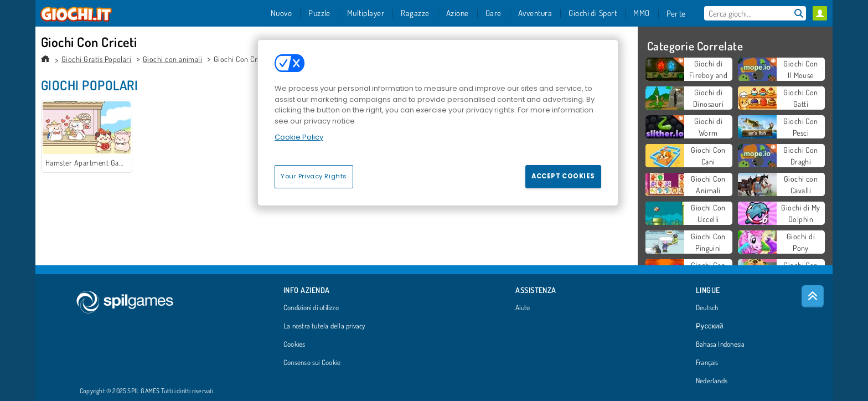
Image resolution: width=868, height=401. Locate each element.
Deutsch (707, 308)
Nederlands (712, 381)
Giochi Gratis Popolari (97, 59)
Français (707, 363)
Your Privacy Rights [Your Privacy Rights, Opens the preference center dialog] (314, 176)
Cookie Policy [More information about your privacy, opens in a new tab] (299, 137)
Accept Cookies (563, 176)
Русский (710, 326)
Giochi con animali (173, 59)
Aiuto (523, 308)
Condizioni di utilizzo (311, 308)
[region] (438, 122)
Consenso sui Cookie (312, 363)
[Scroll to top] (813, 296)
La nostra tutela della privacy (324, 326)
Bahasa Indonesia (720, 345)
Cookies (294, 345)
